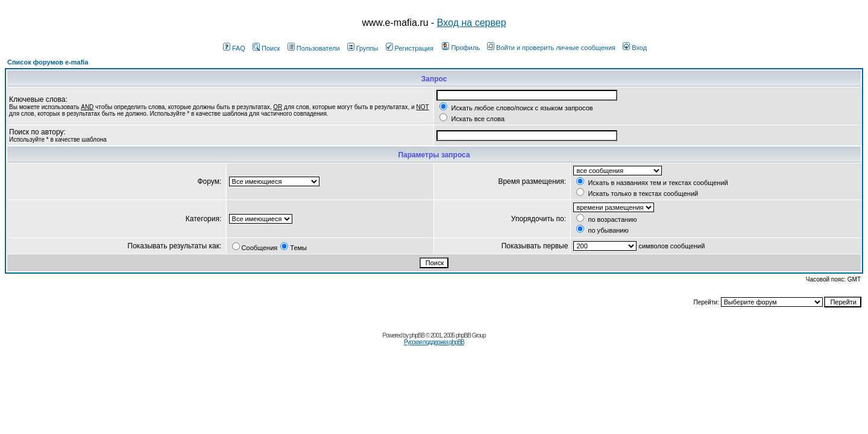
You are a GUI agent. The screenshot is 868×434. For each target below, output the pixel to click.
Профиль (461, 48)
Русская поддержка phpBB (434, 342)
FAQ (234, 48)
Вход (635, 48)
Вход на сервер (472, 23)
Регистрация (410, 48)
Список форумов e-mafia (48, 62)
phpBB (417, 335)
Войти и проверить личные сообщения (551, 48)
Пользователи (314, 48)
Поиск (266, 48)
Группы (363, 48)
